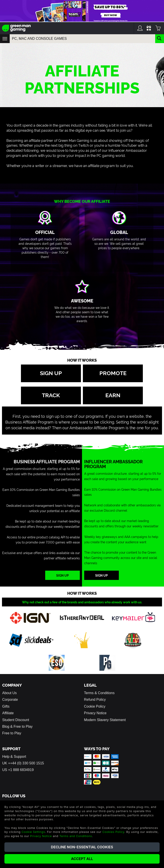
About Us (9, 693)
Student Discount (16, 720)
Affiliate (8, 713)
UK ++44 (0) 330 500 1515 (23, 763)
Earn (113, 395)
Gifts (6, 706)
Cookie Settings (33, 832)
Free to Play (12, 733)
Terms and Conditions (76, 836)
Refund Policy (95, 700)
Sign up (51, 373)
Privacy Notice (95, 713)
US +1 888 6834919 (18, 770)
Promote (113, 373)
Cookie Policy (95, 706)
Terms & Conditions (99, 693)
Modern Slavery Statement (105, 720)
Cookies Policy (113, 832)
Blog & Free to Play (17, 726)
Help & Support (14, 757)
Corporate (10, 700)
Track (51, 395)
